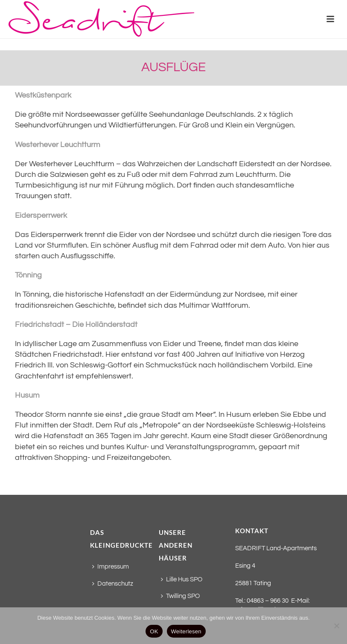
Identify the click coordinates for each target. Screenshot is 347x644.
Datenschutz (113, 584)
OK (154, 631)
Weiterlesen (186, 631)
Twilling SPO (180, 596)
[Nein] (336, 626)
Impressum (111, 567)
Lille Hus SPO (182, 579)
